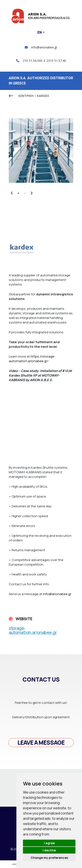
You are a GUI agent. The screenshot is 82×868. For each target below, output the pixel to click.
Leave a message (41, 742)
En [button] (40, 32)
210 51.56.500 (33, 61)
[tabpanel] (41, 151)
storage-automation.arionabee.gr (33, 630)
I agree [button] (49, 843)
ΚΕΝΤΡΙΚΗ (26, 96)
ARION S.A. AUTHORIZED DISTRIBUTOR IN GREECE (41, 81)
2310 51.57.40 (56, 61)
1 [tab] (18, 193)
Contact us (41, 679)
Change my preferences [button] (49, 858)
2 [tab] (25, 193)
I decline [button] (49, 850)
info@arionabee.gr (41, 47)
